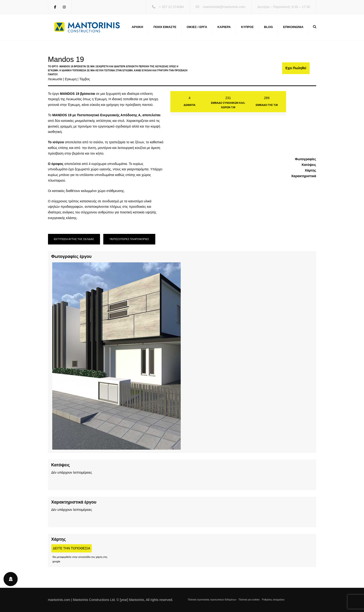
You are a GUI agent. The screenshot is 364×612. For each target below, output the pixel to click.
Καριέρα (224, 27)
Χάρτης (310, 170)
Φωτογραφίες (305, 159)
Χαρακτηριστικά (304, 176)
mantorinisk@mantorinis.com (224, 7)
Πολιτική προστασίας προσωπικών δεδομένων (212, 600)
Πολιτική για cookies (249, 600)
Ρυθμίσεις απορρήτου (273, 600)
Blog (268, 27)
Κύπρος (247, 27)
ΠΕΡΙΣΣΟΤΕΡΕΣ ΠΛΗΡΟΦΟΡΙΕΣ (129, 239)
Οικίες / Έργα (197, 27)
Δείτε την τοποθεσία (72, 548)
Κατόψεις (309, 165)
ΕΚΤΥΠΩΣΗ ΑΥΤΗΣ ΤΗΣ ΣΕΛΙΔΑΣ (74, 239)
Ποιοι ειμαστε (165, 27)
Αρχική (137, 27)
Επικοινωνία (293, 27)
